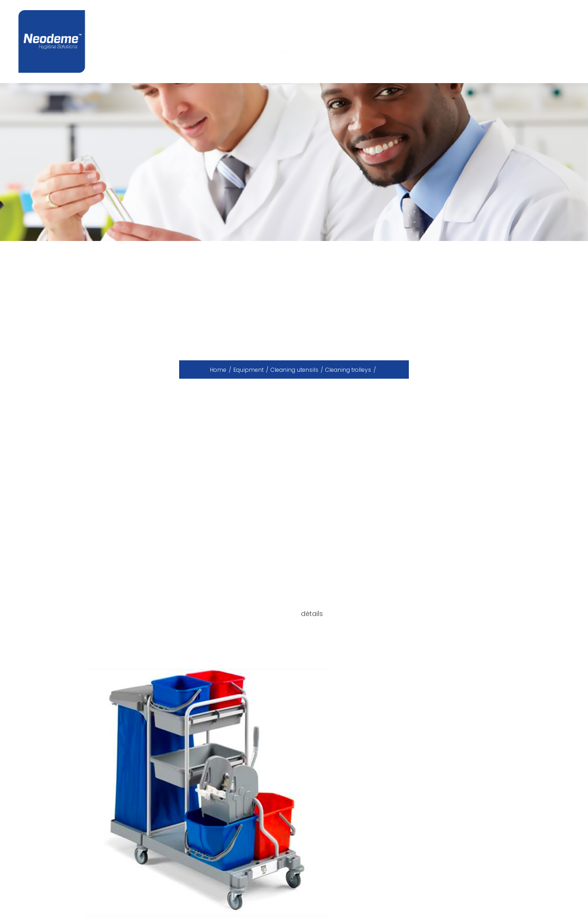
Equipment (249, 370)
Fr (556, 29)
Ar (578, 29)
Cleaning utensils (294, 370)
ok (526, 29)
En (567, 29)
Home (218, 370)
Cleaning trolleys (348, 370)
